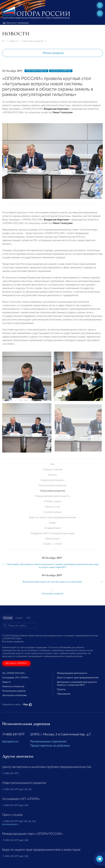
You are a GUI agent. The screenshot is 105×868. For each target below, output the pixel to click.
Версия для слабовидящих (16, 23)
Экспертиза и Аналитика (14, 695)
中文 (28, 618)
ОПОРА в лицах (52, 501)
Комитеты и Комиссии (13, 686)
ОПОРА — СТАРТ (53, 544)
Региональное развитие (53, 485)
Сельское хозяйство (61, 71)
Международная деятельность (52, 496)
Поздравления (53, 528)
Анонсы (52, 475)
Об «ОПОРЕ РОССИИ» (14, 673)
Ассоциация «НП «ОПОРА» (16, 678)
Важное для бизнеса (53, 480)
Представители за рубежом (50, 746)
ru (100, 13)
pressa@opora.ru (10, 824)
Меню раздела (53, 53)
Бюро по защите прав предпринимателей (53, 517)
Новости (13, 41)
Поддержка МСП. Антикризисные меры (52, 533)
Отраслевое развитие (33, 41)
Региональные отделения (48, 741)
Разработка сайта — (17, 704)
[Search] (20, 626)
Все (52, 464)
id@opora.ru (10, 741)
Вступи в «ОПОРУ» (16, 663)
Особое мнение (52, 512)
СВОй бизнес (53, 539)
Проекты (61, 689)
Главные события (53, 469)
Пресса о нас (53, 507)
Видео (52, 523)
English (19, 618)
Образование (64, 694)
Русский (8, 618)
